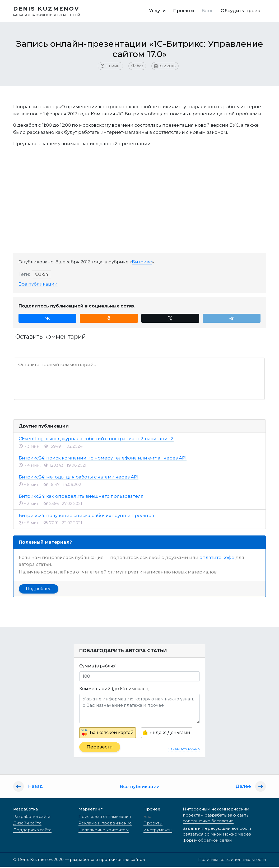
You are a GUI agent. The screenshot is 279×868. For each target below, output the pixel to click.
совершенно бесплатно (208, 822)
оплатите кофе (217, 559)
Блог (148, 818)
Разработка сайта (32, 818)
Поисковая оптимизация (105, 818)
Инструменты (158, 831)
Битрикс (142, 263)
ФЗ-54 (41, 276)
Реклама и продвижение (105, 824)
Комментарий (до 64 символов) (115, 690)
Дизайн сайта (27, 824)
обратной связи (215, 841)
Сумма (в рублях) (98, 667)
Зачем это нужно (184, 750)
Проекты (153, 824)
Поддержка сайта (32, 831)
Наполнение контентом (104, 831)
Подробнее (39, 590)
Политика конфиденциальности (232, 861)
